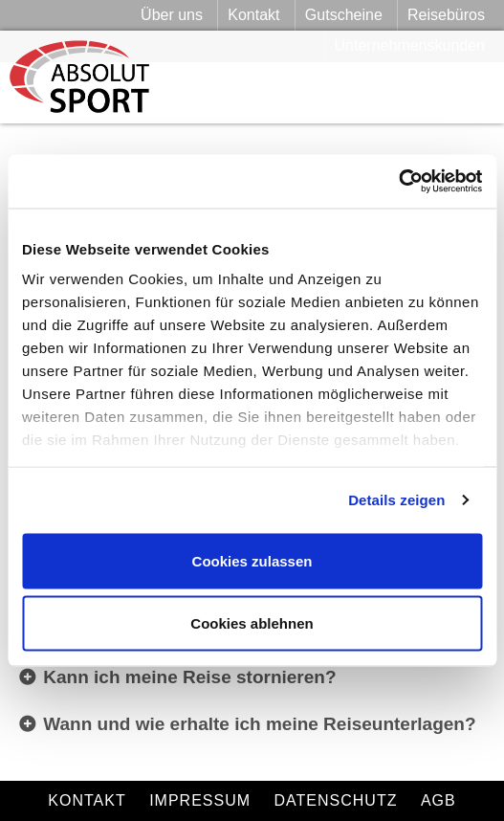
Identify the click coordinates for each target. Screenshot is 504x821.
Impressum (200, 800)
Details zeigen (396, 500)
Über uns (172, 15)
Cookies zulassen (252, 560)
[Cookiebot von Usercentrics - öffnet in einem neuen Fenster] (398, 182)
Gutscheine (344, 15)
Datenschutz (336, 800)
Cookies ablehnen (252, 623)
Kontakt (253, 15)
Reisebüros (446, 15)
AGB (438, 800)
